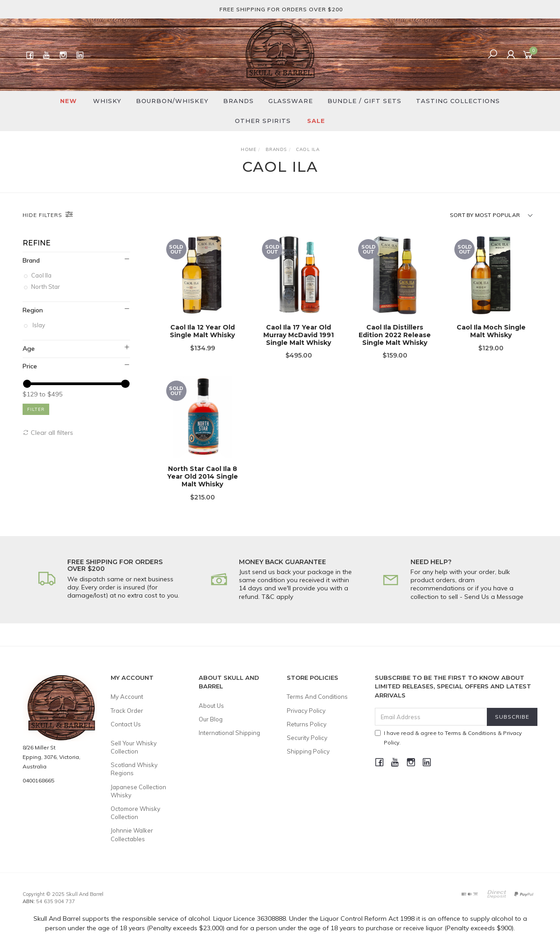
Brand (31, 260)
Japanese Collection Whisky (138, 791)
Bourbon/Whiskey (172, 101)
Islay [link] (39, 325)
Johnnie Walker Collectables (132, 834)
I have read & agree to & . (448, 738)
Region (33, 310)
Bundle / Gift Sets (364, 101)
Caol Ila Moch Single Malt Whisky (491, 332)
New (68, 101)
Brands (238, 101)
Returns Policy (307, 724)
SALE (316, 121)
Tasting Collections (458, 101)
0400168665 (38, 780)
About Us (211, 706)
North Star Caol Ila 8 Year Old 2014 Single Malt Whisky (203, 484)
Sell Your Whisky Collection (134, 747)
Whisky (107, 101)
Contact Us (126, 724)
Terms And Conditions (317, 697)
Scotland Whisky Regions (134, 769)
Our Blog (211, 719)
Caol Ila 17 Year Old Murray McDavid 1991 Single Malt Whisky (299, 335)
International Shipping (229, 733)
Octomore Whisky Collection (135, 813)
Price (30, 366)
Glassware (291, 101)
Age (29, 349)
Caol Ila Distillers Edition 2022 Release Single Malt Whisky (395, 335)
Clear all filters (48, 433)
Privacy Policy (306, 711)
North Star (46, 287)
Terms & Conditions (471, 733)
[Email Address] (431, 717)
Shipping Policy (308, 751)
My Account (127, 697)
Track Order (127, 711)
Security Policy (307, 738)
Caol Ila (42, 275)
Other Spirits (263, 121)
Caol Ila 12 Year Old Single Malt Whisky (202, 332)
